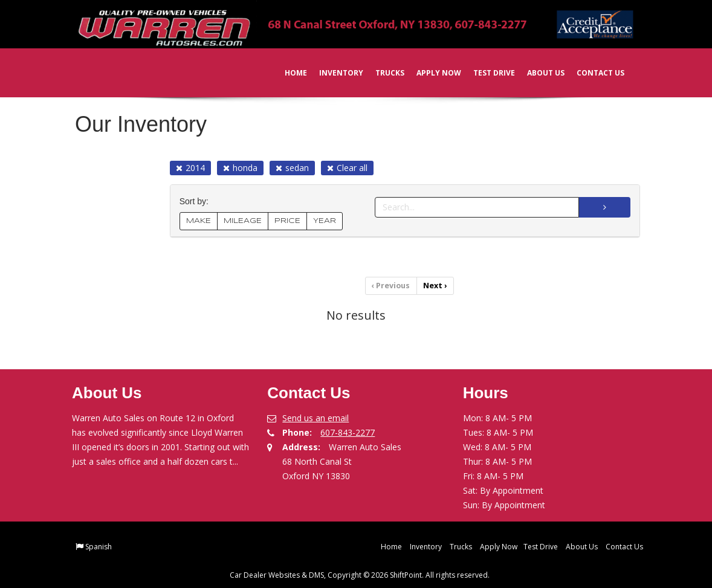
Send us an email (316, 417)
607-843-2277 (348, 432)
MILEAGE (243, 221)
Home (287, 73)
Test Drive (486, 73)
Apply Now (430, 73)
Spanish (99, 546)
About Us (537, 73)
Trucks (381, 73)
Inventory (333, 73)
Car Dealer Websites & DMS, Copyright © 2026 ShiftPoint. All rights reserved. (360, 574)
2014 (190, 168)
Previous (391, 286)
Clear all (347, 168)
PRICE (287, 221)
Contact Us (592, 73)
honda (240, 168)
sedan (292, 168)
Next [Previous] (435, 286)
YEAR (325, 221)
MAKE (199, 221)
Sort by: (196, 202)
